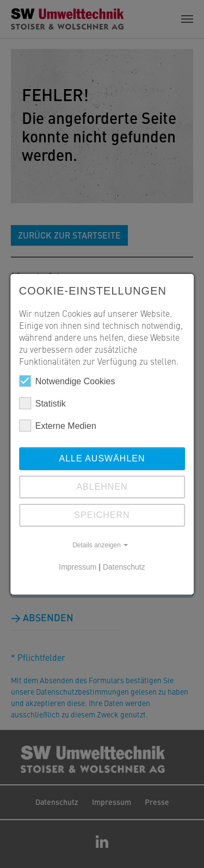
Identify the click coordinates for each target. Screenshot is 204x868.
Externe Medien (58, 426)
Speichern (102, 515)
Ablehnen (102, 487)
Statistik (42, 403)
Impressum (78, 567)
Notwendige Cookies (67, 381)
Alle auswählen (102, 458)
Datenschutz (124, 567)
